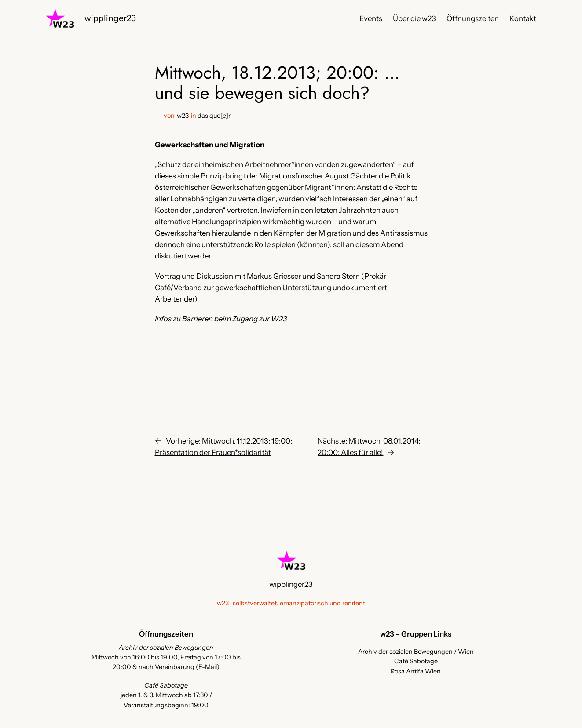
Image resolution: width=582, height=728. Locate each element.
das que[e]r (214, 116)
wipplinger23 (110, 18)
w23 (183, 116)
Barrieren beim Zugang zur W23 (235, 319)
